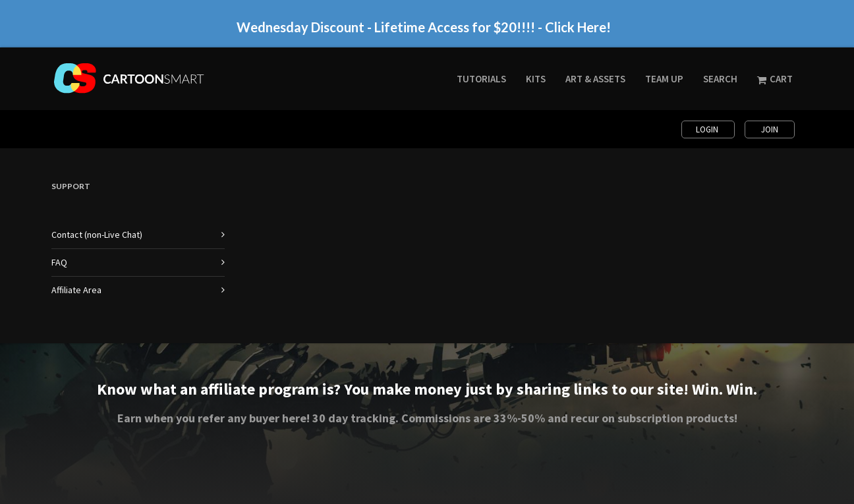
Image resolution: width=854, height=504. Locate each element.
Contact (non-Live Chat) (97, 235)
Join (770, 129)
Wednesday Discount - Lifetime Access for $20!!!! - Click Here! (424, 27)
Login (708, 129)
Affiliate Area (76, 290)
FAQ (59, 262)
